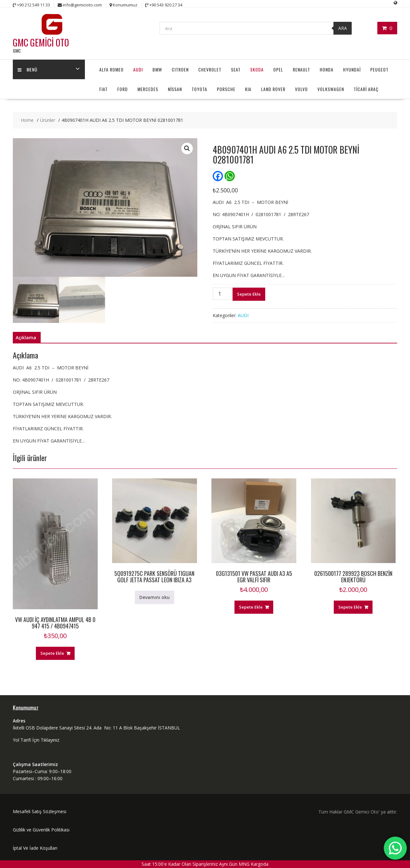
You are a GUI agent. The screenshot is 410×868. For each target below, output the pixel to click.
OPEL (278, 69)
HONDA (327, 69)
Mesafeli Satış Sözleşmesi (40, 811)
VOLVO (301, 89)
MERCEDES (148, 89)
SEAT (236, 69)
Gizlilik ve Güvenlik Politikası (41, 830)
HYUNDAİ (352, 69)
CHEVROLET (210, 69)
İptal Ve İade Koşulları (35, 848)
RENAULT (301, 69)
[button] (187, 148)
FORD (123, 89)
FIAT (103, 89)
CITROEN (180, 69)
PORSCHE (226, 89)
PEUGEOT (379, 69)
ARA (343, 28)
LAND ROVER (273, 89)
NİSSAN (175, 89)
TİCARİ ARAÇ (366, 89)
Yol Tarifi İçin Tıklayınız (36, 740)
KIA (248, 89)
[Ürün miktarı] (222, 294)
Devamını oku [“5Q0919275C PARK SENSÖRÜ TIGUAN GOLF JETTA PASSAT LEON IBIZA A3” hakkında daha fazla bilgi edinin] (155, 597)
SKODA (257, 69)
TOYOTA (199, 89)
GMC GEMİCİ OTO (41, 42)
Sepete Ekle (249, 294)
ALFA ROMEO (111, 69)
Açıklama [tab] (26, 337)
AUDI (138, 69)
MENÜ (28, 69)
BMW (157, 69)
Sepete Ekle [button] (52, 653)
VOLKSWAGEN (331, 89)
